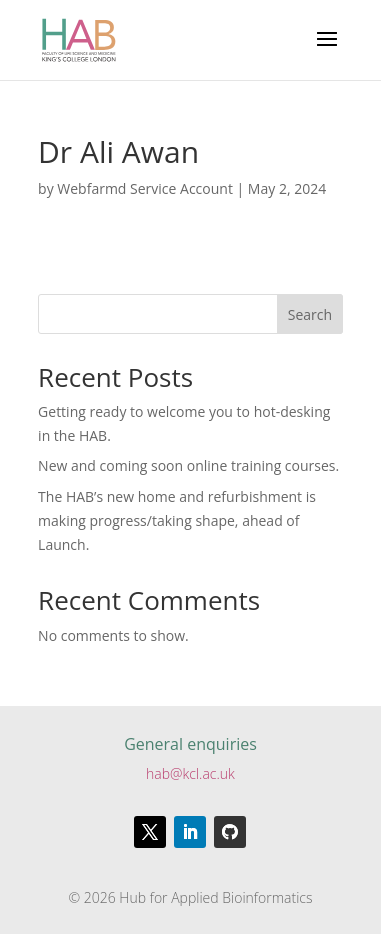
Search (310, 314)
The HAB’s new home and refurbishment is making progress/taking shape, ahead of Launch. (177, 520)
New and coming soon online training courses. (188, 465)
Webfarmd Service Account (145, 188)
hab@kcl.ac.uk (190, 773)
